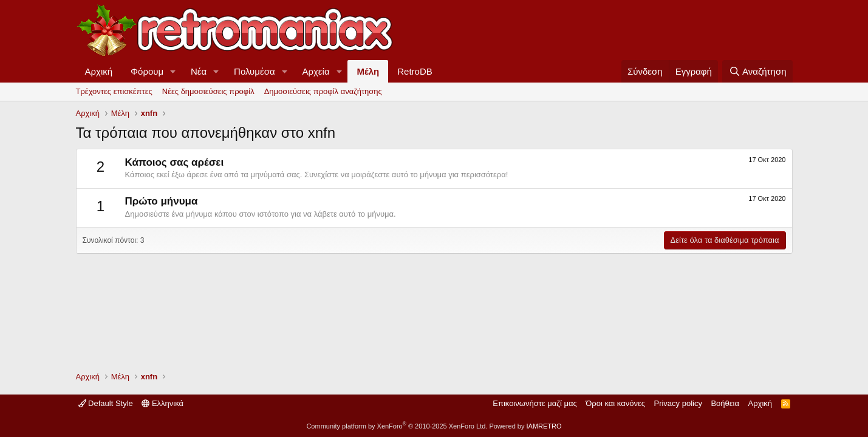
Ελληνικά (162, 403)
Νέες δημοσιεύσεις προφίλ (208, 91)
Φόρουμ (147, 71)
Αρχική (99, 71)
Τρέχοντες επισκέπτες (114, 91)
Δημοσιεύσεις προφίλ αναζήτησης (323, 91)
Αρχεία (316, 71)
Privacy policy (678, 403)
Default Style (106, 403)
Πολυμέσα (255, 71)
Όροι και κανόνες (615, 403)
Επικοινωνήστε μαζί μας (535, 403)
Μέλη (368, 71)
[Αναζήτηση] (757, 71)
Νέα (199, 71)
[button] (173, 71)
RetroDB (415, 71)
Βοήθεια (725, 403)
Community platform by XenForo (397, 426)
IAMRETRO (544, 426)
